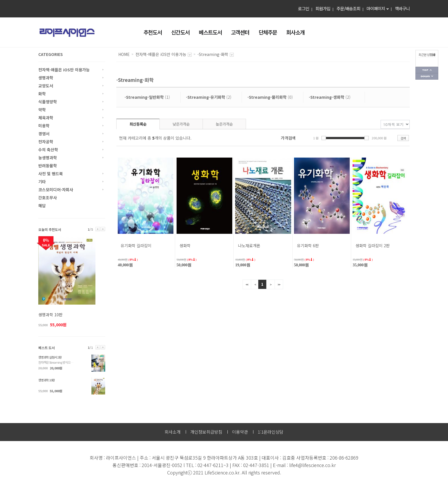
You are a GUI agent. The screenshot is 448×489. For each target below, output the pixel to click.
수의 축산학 (48, 150)
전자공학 (46, 142)
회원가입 (323, 8)
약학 (42, 110)
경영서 (44, 134)
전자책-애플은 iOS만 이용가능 (64, 70)
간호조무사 (48, 198)
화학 (42, 94)
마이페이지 (376, 8)
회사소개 (295, 32)
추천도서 (153, 32)
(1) (147, 97)
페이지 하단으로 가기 (427, 77)
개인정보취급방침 (206, 432)
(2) (209, 97)
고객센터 (240, 32)
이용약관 (240, 432)
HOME (124, 54)
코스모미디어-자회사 (56, 190)
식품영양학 (48, 102)
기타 (42, 182)
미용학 (44, 126)
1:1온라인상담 (271, 432)
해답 (42, 206)
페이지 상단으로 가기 (427, 70)
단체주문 (268, 32)
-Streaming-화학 (213, 54)
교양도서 (46, 86)
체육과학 (46, 118)
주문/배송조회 (348, 8)
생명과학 (46, 78)
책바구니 (402, 8)
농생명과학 (48, 158)
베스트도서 (210, 32)
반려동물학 (48, 166)
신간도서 (180, 32)
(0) (270, 97)
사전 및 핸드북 (51, 174)
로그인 (304, 8)
